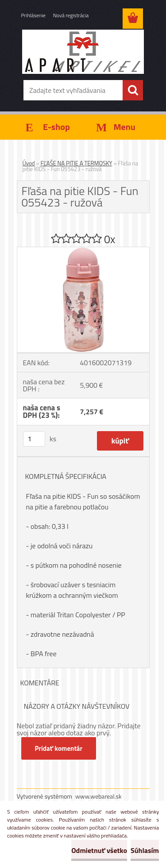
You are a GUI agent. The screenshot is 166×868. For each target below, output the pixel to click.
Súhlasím (145, 850)
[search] (133, 90)
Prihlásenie (33, 15)
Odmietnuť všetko (99, 850)
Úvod (29, 163)
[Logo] (83, 52)
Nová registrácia (71, 15)
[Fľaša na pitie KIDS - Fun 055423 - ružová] (83, 251)
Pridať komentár (59, 748)
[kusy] (34, 439)
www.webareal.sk (98, 796)
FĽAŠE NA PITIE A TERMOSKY (77, 163)
